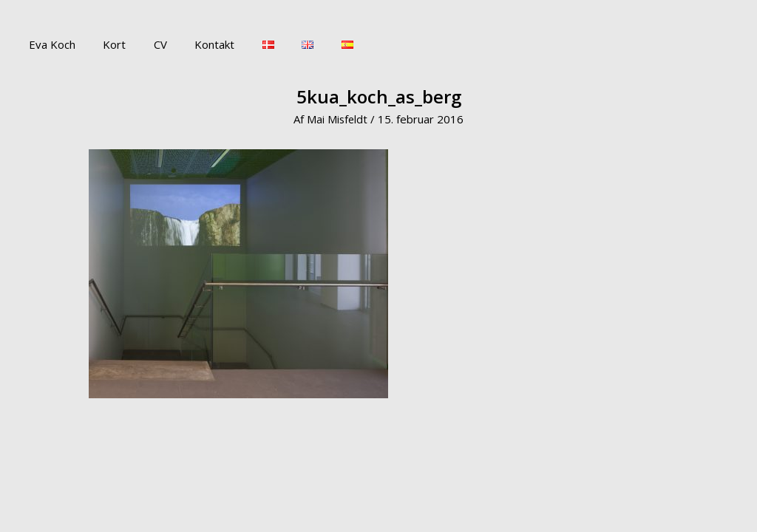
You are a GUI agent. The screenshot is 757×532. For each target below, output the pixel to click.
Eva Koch (49, 44)
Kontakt (195, 44)
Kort (106, 44)
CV (146, 44)
